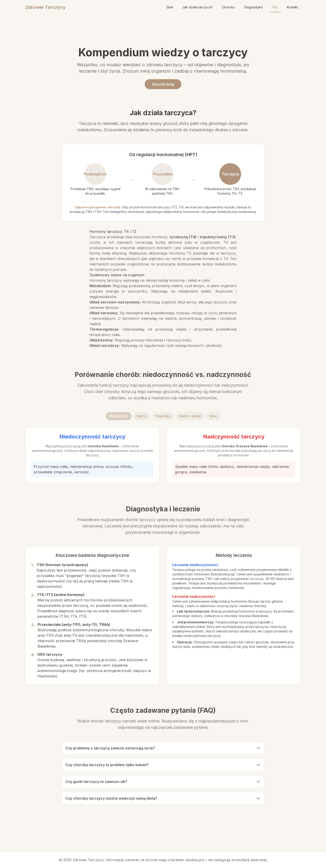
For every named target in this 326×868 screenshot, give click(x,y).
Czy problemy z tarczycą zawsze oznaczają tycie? (163, 749)
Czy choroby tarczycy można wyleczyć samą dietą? (163, 799)
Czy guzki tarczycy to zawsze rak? (163, 783)
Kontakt (292, 7)
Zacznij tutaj (163, 84)
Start (170, 7)
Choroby (228, 7)
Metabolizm (119, 417)
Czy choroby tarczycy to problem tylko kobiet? (163, 766)
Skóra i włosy (190, 417)
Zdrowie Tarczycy (46, 7)
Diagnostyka (253, 7)
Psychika (163, 417)
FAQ (275, 7)
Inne (213, 417)
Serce (142, 417)
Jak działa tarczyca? (198, 7)
